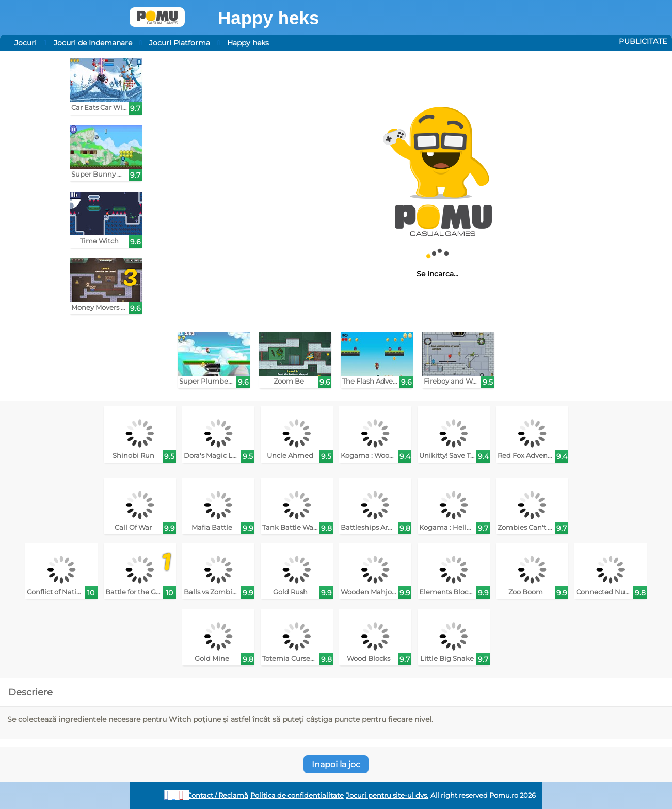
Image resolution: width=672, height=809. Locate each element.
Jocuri (26, 43)
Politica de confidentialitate (297, 795)
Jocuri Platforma (180, 43)
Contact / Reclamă (218, 795)
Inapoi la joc (336, 764)
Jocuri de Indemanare (93, 43)
